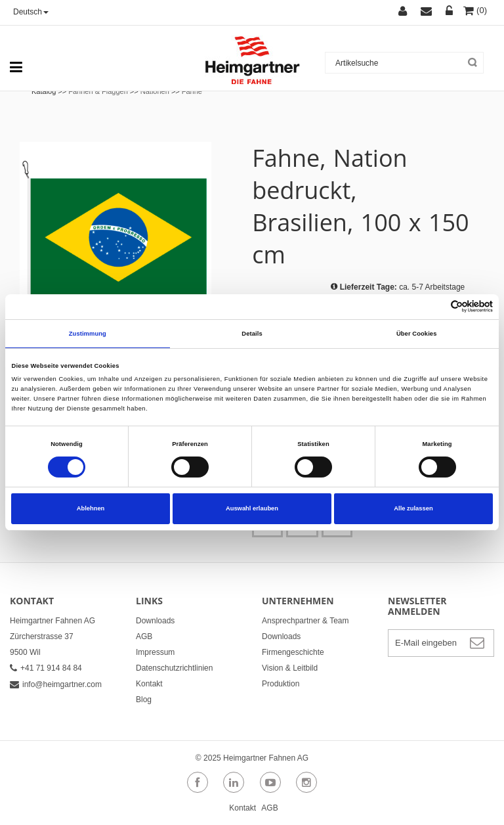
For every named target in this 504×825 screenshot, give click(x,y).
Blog (144, 700)
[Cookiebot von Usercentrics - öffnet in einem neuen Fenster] (435, 306)
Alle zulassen (413, 508)
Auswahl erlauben (252, 508)
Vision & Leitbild (290, 668)
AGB (144, 636)
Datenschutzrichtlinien (174, 668)
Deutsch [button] (31, 12)
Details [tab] (252, 334)
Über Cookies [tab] (417, 334)
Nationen (155, 91)
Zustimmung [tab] (88, 334)
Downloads (155, 621)
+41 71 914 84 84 (46, 668)
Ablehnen (91, 508)
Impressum (155, 652)
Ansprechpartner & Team (305, 621)
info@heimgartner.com (56, 684)
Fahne (192, 91)
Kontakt (149, 684)
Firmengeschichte (293, 652)
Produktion (281, 684)
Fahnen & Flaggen (98, 91)
